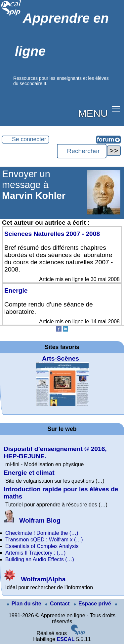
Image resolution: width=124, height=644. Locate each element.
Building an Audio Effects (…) (40, 559)
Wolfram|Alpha (35, 579)
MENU (93, 113)
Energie (16, 290)
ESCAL (65, 639)
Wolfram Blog (32, 520)
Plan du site (25, 604)
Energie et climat (29, 473)
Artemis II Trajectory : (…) (35, 553)
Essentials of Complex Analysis (42, 546)
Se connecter (29, 139)
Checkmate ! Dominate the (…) (42, 533)
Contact (58, 604)
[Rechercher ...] (82, 151)
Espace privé (93, 604)
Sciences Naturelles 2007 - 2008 (52, 234)
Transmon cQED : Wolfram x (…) (44, 540)
